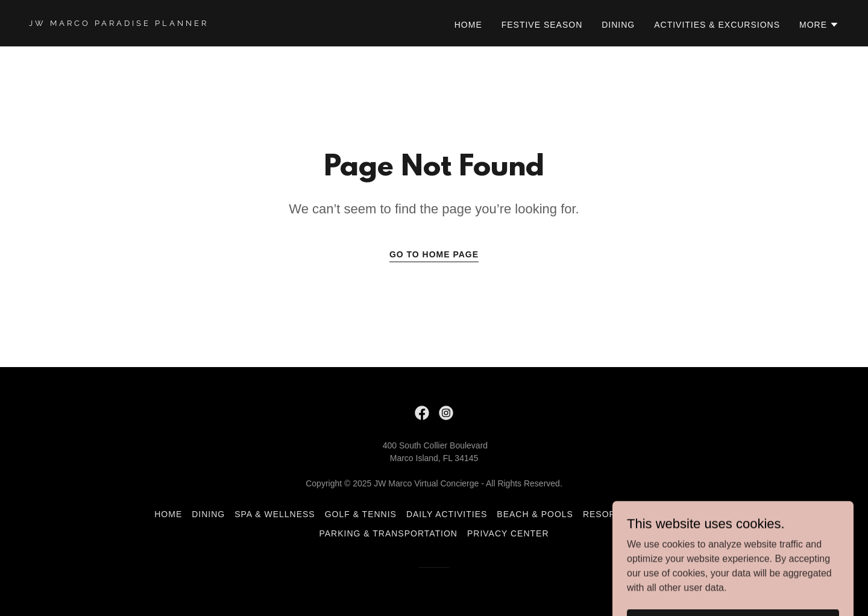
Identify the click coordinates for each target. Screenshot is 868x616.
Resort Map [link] (683, 514)
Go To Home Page (434, 254)
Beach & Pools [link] (535, 514)
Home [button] (168, 514)
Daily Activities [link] (447, 514)
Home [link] (468, 25)
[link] (227, 23)
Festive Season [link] (542, 25)
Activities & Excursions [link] (717, 25)
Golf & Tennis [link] (361, 514)
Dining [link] (618, 25)
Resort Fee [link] (613, 514)
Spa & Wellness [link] (275, 514)
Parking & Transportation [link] (388, 533)
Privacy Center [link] (508, 533)
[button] (819, 25)
